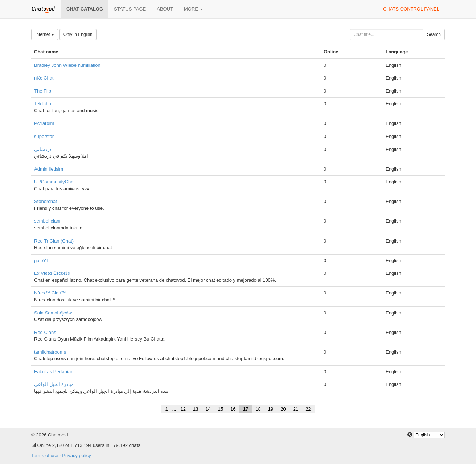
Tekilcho (43, 104)
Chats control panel (411, 9)
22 (308, 409)
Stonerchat (46, 201)
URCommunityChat (54, 182)
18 (258, 409)
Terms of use (45, 455)
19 (271, 409)
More (194, 9)
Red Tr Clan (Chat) (54, 241)
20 (283, 409)
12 (183, 409)
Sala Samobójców (53, 313)
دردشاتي (43, 149)
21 (296, 409)
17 (246, 409)
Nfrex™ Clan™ (50, 293)
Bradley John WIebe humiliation (67, 65)
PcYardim (44, 123)
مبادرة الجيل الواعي (54, 384)
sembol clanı (47, 221)
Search (434, 34)
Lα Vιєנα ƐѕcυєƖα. (53, 273)
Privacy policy (76, 455)
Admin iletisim (49, 169)
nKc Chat (44, 78)
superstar (44, 136)
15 (221, 409)
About (165, 9)
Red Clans (45, 332)
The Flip (43, 91)
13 (196, 409)
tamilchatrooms (50, 352)
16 (233, 409)
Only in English (78, 34)
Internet (45, 34)
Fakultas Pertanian (54, 372)
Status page (130, 9)
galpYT (42, 261)
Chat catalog (85, 9)
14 (208, 409)
